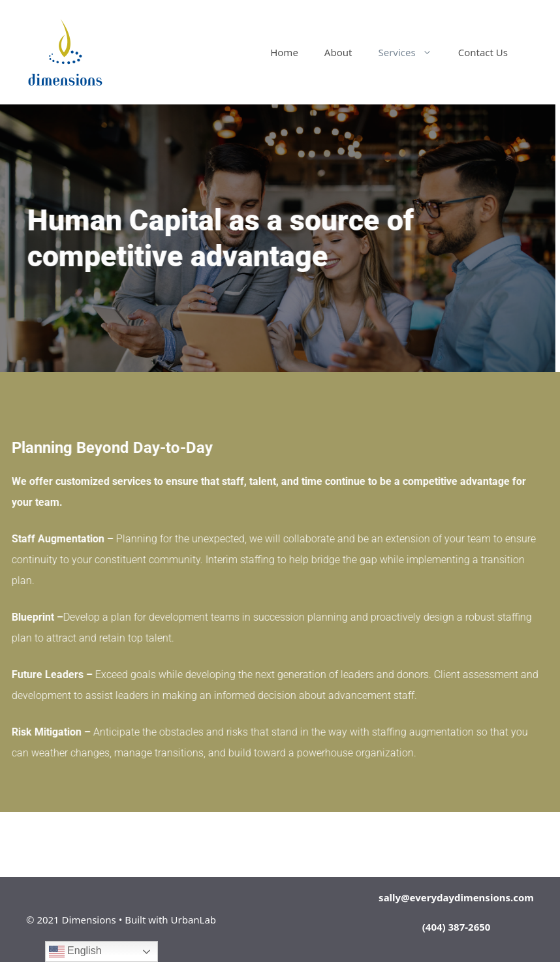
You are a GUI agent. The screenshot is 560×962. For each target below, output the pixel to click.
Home (284, 52)
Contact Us (483, 52)
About (338, 52)
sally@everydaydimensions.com (456, 897)
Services (411, 52)
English (75, 952)
